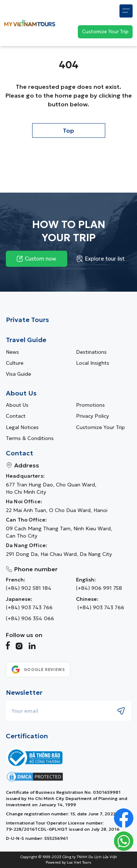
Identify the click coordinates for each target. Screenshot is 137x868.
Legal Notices (22, 427)
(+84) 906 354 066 (30, 618)
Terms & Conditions (30, 438)
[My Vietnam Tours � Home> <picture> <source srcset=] (30, 23)
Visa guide (18, 374)
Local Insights (93, 363)
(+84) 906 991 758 (99, 588)
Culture (15, 363)
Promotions (90, 405)
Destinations (91, 352)
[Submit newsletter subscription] (121, 711)
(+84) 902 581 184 (29, 588)
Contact (16, 416)
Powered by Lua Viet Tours (68, 863)
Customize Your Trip (100, 427)
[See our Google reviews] (38, 670)
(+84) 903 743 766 (29, 607)
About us (17, 405)
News (12, 352)
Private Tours (27, 320)
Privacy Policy (92, 416)
